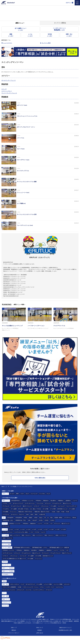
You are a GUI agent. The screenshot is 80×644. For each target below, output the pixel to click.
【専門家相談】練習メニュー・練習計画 (59, 548)
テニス (48, 494)
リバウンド (36, 506)
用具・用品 (5, 584)
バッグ (22, 584)
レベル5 (34, 529)
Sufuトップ (4, 487)
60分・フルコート (26, 535)
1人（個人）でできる (36, 509)
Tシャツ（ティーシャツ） (9, 590)
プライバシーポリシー (14, 633)
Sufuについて (40, 628)
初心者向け (53, 501)
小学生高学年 (19, 518)
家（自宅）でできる (23, 509)
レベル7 (46, 529)
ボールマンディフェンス (9, 80)
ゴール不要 (53, 509)
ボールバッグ (21, 590)
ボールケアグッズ (30, 584)
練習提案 (5, 562)
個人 (30, 520)
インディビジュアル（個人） (22, 532)
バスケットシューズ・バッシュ (31, 587)
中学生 (25, 518)
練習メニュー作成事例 (8, 571)
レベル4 (28, 529)
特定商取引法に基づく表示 (65, 630)
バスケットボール (14, 584)
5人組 (67, 512)
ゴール (42, 587)
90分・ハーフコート (38, 535)
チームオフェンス (57, 503)
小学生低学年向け (15, 501)
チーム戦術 (72, 509)
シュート (75, 501)
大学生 (36, 518)
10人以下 (35, 520)
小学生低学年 (10, 518)
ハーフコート (6, 514)
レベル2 (17, 529)
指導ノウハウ (6, 599)
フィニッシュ (13, 512)
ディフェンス (6, 506)
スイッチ (4, 89)
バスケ (22, 494)
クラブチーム (67, 518)
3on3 (36, 514)
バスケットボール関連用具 (9, 587)
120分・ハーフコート (61, 535)
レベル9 (57, 529)
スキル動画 (5, 512)
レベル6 (40, 529)
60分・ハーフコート (15, 535)
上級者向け (68, 501)
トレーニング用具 (58, 584)
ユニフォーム (59, 587)
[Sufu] (8, 3)
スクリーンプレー (7, 91)
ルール (4, 593)
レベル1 (11, 529)
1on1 (27, 514)
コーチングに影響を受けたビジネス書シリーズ (14, 559)
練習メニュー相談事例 (8, 568)
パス (10, 503)
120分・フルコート (7, 538)
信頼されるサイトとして (65, 628)
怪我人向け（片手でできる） (26, 512)
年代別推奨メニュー (8, 574)
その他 (19, 587)
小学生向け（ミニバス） (28, 501)
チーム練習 (14, 509)
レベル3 (22, 529)
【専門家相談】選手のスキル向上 (22, 548)
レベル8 (51, 529)
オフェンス (48, 503)
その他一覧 (42, 514)
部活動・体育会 (58, 518)
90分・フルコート (49, 535)
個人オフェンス (67, 503)
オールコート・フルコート (18, 514)
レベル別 (5, 529)
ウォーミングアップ (71, 506)
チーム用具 (39, 584)
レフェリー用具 (48, 584)
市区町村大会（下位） (21, 520)
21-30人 (47, 520)
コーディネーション (30, 503)
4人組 (63, 512)
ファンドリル (40, 503)
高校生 (31, 518)
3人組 (58, 512)
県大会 (74, 518)
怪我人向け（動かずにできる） (42, 512)
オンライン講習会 (7, 548)
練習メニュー (6, 501)
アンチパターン (6, 565)
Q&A (4, 518)
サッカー (12, 494)
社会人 (41, 518)
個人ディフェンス (27, 506)
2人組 (53, 512)
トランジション (45, 506)
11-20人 (41, 520)
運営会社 (14, 630)
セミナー (5, 523)
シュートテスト (6, 541)
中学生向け (39, 501)
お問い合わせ (40, 633)
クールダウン (6, 509)
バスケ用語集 (13, 487)
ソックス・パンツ (50, 587)
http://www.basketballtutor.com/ (11, 296)
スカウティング (6, 602)
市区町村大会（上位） (8, 520)
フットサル (42, 494)
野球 (17, 494)
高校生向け (46, 501)
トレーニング (34, 494)
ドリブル (5, 503)
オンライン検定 (6, 544)
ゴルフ (27, 494)
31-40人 (52, 520)
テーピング (49, 590)
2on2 (32, 514)
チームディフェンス (16, 506)
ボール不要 (45, 509)
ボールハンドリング (18, 503)
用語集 (4, 581)
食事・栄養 (5, 596)
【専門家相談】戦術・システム (39, 548)
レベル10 (63, 529)
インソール (29, 590)
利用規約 (40, 630)
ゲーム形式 (53, 506)
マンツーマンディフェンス (9, 93)
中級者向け (61, 501)
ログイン (68, 3)
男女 (51, 518)
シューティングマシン (39, 590)
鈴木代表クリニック (62, 509)
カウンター (67, 584)
